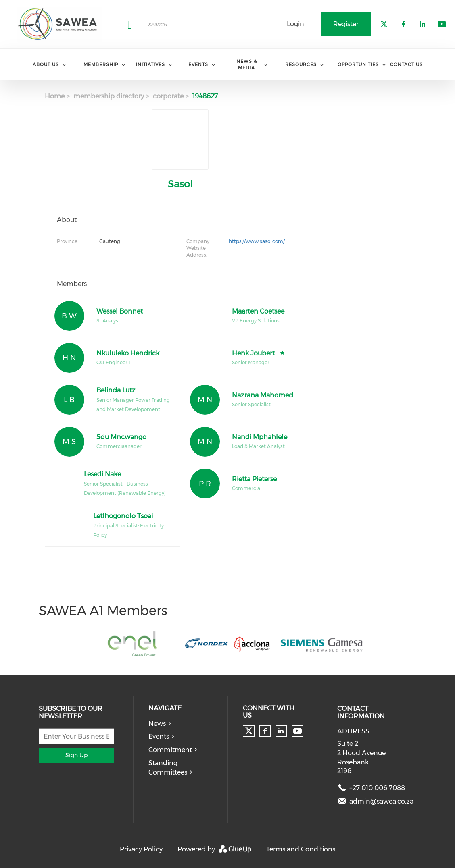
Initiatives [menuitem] (150, 64)
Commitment (170, 750)
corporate (168, 96)
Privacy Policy (141, 849)
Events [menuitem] (198, 64)
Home (55, 96)
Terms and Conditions (301, 849)
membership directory (109, 96)
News (157, 724)
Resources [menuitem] (301, 64)
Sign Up (76, 755)
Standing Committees (168, 768)
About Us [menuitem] (46, 64)
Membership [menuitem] (101, 64)
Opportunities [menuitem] (358, 64)
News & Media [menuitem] (247, 64)
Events (159, 736)
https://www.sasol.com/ (257, 241)
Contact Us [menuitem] (406, 64)
